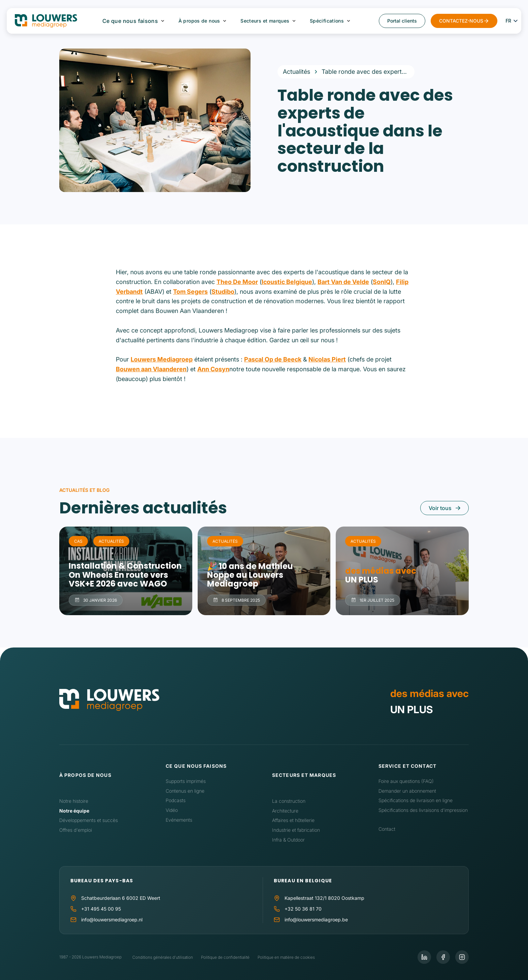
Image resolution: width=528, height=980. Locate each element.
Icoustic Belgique (287, 282)
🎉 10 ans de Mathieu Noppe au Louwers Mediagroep (264, 571)
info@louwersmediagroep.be (316, 920)
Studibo (223, 292)
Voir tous (440, 508)
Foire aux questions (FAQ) (406, 781)
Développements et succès (89, 820)
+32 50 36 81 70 (303, 909)
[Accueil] (109, 701)
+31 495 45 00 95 (101, 909)
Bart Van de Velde (343, 282)
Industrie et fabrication (296, 830)
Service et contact (407, 766)
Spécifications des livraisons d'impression (423, 810)
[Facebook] (443, 957)
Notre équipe (74, 811)
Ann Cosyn (213, 369)
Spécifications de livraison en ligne (416, 800)
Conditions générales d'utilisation (163, 957)
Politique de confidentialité (225, 957)
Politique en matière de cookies (286, 957)
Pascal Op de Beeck (273, 359)
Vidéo (172, 810)
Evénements (179, 820)
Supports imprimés (186, 781)
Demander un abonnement (407, 791)
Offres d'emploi (76, 830)
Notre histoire (74, 801)
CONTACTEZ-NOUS (461, 21)
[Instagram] (462, 957)
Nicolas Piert (327, 359)
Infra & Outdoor (288, 840)
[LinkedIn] (424, 957)
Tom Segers (190, 292)
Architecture (285, 811)
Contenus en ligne (185, 791)
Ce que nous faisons (130, 21)
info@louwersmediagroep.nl (112, 920)
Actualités (296, 72)
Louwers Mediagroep (162, 359)
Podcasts (176, 800)
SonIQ (382, 282)
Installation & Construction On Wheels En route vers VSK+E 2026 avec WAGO (126, 571)
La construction (289, 801)
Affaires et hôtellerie (293, 820)
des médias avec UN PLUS (402, 571)
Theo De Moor (237, 282)
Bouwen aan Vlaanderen (151, 369)
